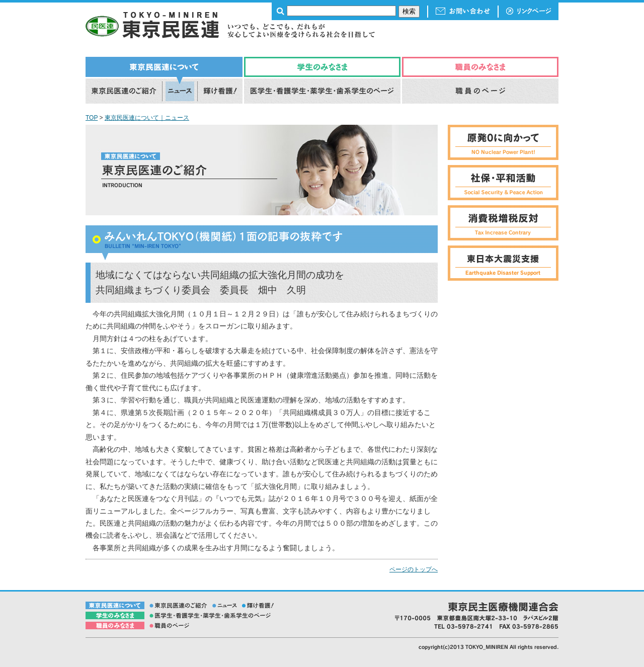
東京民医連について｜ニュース (147, 118)
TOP (92, 118)
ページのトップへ (414, 569)
